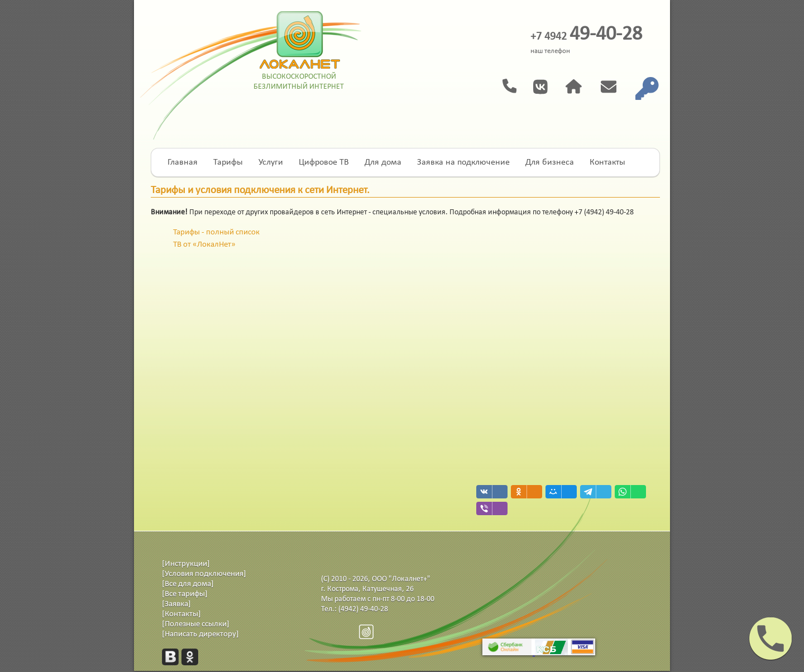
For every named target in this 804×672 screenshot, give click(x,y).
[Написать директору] (200, 634)
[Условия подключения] (204, 574)
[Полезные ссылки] (196, 624)
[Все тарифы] (185, 594)
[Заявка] (176, 604)
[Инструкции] (186, 564)
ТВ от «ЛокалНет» (204, 245)
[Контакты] (181, 614)
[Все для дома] (188, 584)
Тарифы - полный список (216, 232)
